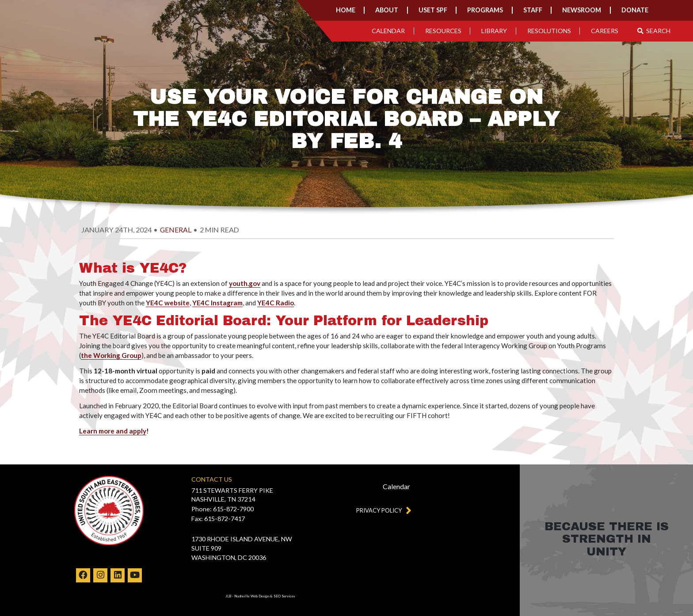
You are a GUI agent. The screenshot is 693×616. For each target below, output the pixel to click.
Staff (533, 10)
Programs (485, 10)
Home (346, 10)
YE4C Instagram (217, 303)
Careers (605, 31)
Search (654, 31)
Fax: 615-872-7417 (218, 519)
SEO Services (284, 596)
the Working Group (111, 355)
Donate (635, 10)
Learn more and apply (113, 431)
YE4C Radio (276, 303)
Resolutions (549, 31)
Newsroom (582, 10)
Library (494, 31)
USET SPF (433, 10)
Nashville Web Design (252, 596)
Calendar (388, 31)
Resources (443, 31)
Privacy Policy (382, 510)
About (387, 10)
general (176, 230)
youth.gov (245, 283)
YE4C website (168, 303)
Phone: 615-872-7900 (223, 509)
